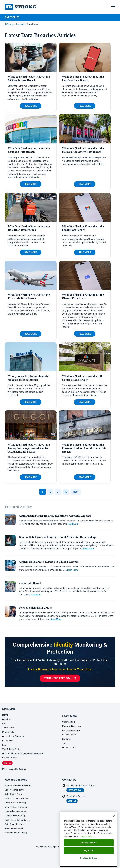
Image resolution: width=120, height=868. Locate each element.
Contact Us (9, 734)
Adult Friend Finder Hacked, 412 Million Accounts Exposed (55, 516)
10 (66, 492)
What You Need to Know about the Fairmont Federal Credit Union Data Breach (84, 448)
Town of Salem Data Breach (35, 608)
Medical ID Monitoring (17, 814)
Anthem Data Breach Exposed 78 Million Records (49, 562)
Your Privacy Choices (14, 743)
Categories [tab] (12, 17)
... (58, 492)
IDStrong (9, 24)
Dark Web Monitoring (16, 786)
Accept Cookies (89, 843)
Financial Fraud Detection (19, 795)
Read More (31, 106)
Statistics (68, 731)
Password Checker (73, 722)
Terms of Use (10, 720)
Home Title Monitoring (17, 800)
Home (6, 705)
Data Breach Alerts (15, 790)
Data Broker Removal (16, 823)
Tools (65, 736)
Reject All (89, 850)
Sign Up (9, 758)
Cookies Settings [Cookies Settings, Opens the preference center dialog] (89, 858)
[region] (89, 839)
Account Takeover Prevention (21, 781)
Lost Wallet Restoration (18, 809)
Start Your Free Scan (58, 679)
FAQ (5, 715)
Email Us (74, 797)
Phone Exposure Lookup (18, 833)
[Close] (114, 816)
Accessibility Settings (16, 764)
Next (76, 492)
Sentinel (20, 24)
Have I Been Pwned (15, 828)
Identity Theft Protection (18, 804)
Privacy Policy (10, 724)
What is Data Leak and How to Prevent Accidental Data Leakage (58, 537)
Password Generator (74, 717)
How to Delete (70, 741)
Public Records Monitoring (19, 819)
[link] (52, 858)
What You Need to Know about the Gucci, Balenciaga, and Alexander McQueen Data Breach (29, 448)
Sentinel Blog (70, 712)
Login (5, 738)
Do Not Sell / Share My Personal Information (27, 748)
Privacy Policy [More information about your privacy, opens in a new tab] (87, 836)
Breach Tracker (71, 727)
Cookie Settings (11, 752)
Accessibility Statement (15, 729)
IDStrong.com (21, 7)
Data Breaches (34, 24)
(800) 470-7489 (78, 786)
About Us (7, 710)
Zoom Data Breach (30, 583)
